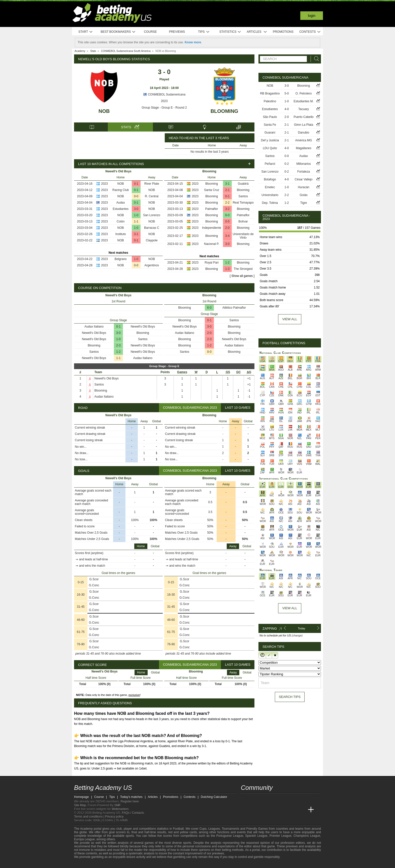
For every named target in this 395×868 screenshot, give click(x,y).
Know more (193, 42)
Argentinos (152, 265)
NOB (104, 111)
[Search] (315, 59)
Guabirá (243, 184)
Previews (177, 32)
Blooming (224, 111)
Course (150, 32)
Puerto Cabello (303, 117)
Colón (121, 221)
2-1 (227, 190)
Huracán (303, 187)
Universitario (270, 195)
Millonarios (303, 164)
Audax (121, 203)
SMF (117, 805)
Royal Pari (211, 263)
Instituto (121, 234)
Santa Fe (270, 125)
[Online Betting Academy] (273, 810)
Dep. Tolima (270, 203)
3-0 (136, 209)
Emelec (270, 187)
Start (86, 32)
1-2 (227, 263)
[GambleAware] (86, 864)
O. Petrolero (304, 93)
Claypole (152, 240)
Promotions (283, 32)
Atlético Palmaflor (234, 308)
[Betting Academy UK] (302, 810)
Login (312, 16)
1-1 (136, 221)
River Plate (152, 184)
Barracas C (152, 228)
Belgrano (121, 259)
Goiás (303, 195)
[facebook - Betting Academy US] (264, 799)
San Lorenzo (152, 215)
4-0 (287, 109)
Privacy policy (114, 817)
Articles (257, 32)
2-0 (227, 228)
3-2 (227, 209)
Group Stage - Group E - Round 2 (164, 108)
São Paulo (270, 117)
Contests (310, 32)
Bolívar (243, 221)
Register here (130, 801)
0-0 (136, 196)
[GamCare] (114, 864)
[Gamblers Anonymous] (128, 864)
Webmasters (120, 809)
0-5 (227, 221)
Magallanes (303, 148)
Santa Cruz (212, 190)
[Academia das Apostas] (254, 810)
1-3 (227, 269)
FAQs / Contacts (133, 813)
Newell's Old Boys (143, 327)
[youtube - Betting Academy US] (254, 799)
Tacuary (304, 109)
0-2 (287, 164)
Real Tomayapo (243, 203)
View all (290, 319)
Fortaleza (304, 172)
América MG (304, 140)
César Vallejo (304, 179)
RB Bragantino (270, 93)
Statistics (230, 32)
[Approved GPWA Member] (104, 864)
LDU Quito (270, 148)
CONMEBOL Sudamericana (164, 94)
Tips (204, 32)
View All (290, 608)
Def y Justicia (270, 140)
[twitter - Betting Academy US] (245, 799)
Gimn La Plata (304, 125)
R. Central (152, 196)
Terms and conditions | (90, 817)
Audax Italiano (94, 327)
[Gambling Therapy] (121, 864)
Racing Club (121, 190)
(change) (297, 635)
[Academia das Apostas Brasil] (264, 810)
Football (178, 829)
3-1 (136, 234)
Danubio (304, 133)
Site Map (80, 805)
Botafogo (270, 179)
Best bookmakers (118, 32)
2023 (164, 101)
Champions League (307, 836)
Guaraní (270, 133)
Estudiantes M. (303, 101)
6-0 (227, 215)
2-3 (118, 345)
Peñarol (270, 164)
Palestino (270, 101)
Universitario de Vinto (243, 236)
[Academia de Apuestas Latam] (292, 810)
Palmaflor (212, 209)
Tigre (304, 203)
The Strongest (243, 269)
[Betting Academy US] (245, 810)
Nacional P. (212, 244)
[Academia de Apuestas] (283, 810)
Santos (243, 196)
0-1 (136, 184)
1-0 (136, 215)
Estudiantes (121, 209)
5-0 (287, 93)
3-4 (227, 236)
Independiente (212, 228)
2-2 (227, 203)
